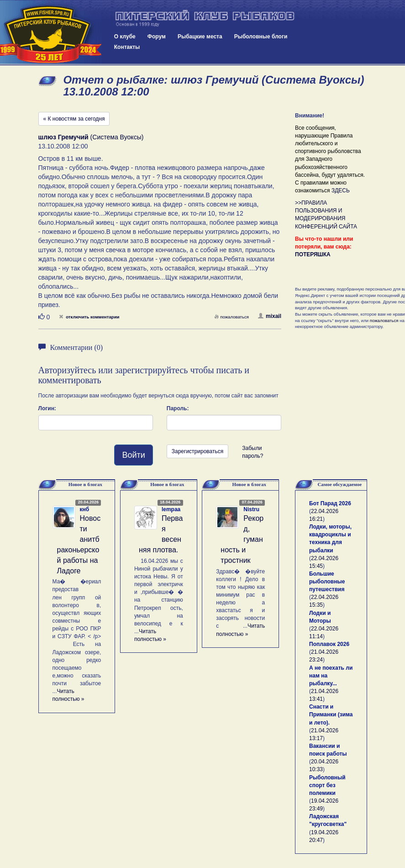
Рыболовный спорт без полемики (327, 785)
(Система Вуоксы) (91, 137)
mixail (270, 316)
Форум (157, 37)
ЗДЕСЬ (341, 191)
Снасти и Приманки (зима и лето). (331, 715)
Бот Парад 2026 (330, 503)
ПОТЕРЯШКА (313, 254)
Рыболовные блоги (261, 37)
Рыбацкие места (200, 37)
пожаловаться (231, 317)
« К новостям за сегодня (74, 119)
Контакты (127, 47)
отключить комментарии (89, 317)
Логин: (47, 408)
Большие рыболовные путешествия (327, 582)
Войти (133, 455)
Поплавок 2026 (329, 644)
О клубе (125, 37)
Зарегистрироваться (197, 451)
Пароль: (178, 408)
